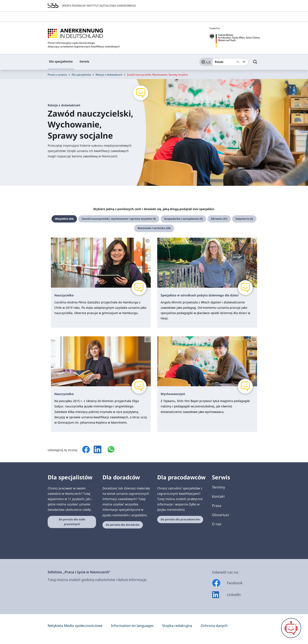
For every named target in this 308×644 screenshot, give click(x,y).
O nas (217, 524)
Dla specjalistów (61, 61)
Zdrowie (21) (219, 219)
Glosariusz (221, 515)
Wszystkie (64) (64, 219)
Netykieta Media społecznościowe (75, 626)
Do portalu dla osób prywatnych (72, 522)
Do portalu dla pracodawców (180, 519)
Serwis (84, 61)
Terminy (218, 487)
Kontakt (218, 496)
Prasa (217, 506)
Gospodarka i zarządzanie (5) (183, 219)
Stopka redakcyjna (177, 626)
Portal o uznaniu (57, 75)
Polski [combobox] (228, 62)
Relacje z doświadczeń (109, 75)
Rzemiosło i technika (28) (154, 228)
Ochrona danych (214, 626)
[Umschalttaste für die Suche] (255, 64)
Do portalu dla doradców (123, 525)
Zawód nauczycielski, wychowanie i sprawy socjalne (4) (119, 219)
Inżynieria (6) (244, 219)
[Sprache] (206, 62)
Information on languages (132, 626)
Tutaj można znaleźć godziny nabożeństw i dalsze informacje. (97, 580)
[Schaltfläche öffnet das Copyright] (148, 241)
